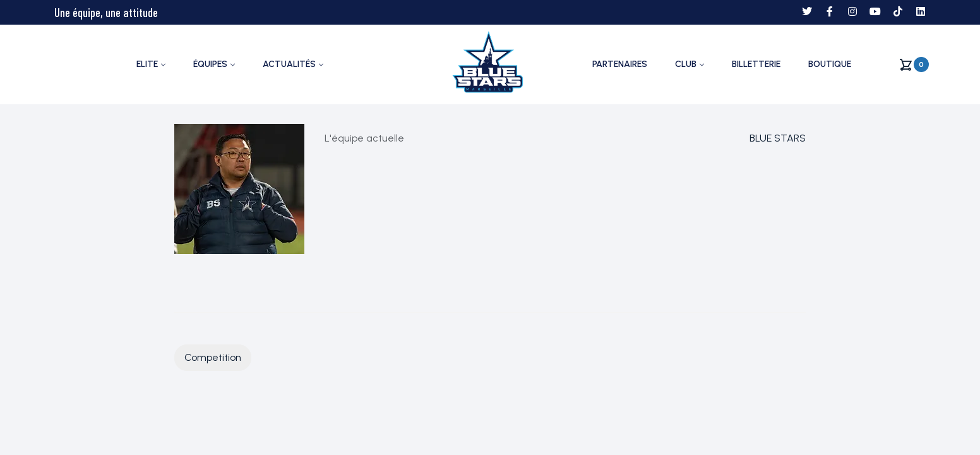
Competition (213, 357)
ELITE (147, 64)
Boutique (830, 64)
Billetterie (756, 64)
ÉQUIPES (210, 64)
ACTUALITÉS (289, 64)
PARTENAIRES (620, 64)
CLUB (686, 64)
